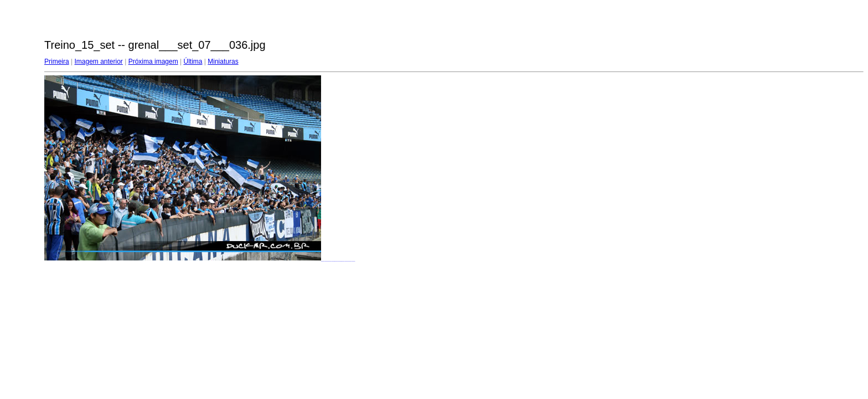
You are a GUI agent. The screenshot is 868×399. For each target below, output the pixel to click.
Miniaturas (223, 62)
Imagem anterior (98, 62)
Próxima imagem (153, 62)
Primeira (57, 62)
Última (193, 62)
